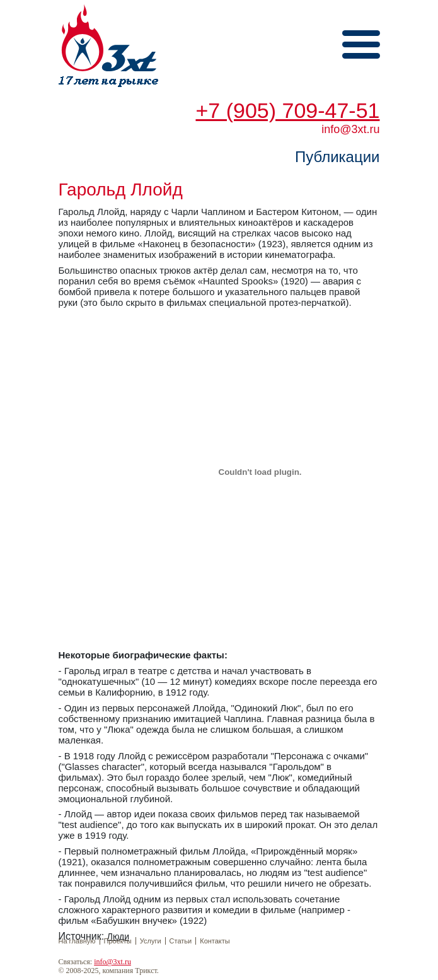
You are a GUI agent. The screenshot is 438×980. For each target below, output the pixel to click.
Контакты (215, 941)
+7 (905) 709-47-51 (287, 110)
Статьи (181, 941)
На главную (77, 941)
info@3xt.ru (112, 962)
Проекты (118, 941)
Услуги (151, 941)
